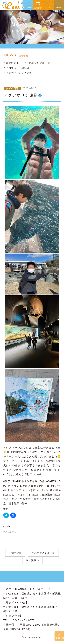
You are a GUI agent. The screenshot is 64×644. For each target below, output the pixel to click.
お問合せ (38, 8)
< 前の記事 (15, 553)
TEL (48, 8)
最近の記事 (12, 63)
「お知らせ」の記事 (18, 68)
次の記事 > (33, 560)
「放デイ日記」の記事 (19, 73)
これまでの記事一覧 (38, 63)
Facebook (28, 8)
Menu (59, 8)
